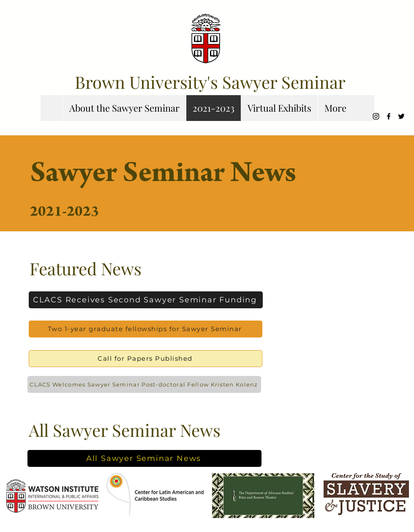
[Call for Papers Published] (146, 359)
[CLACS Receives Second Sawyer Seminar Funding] (146, 300)
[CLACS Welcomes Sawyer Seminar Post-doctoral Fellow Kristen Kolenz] (144, 384)
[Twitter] (401, 116)
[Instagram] (376, 116)
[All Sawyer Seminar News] (144, 458)
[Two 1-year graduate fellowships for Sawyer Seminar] (146, 329)
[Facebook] (389, 116)
